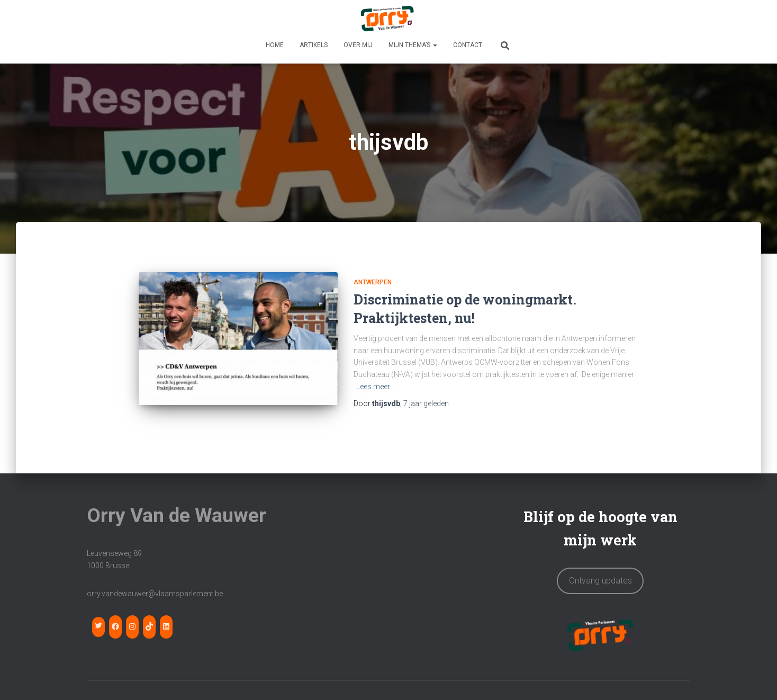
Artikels (314, 45)
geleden (426, 403)
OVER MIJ (358, 45)
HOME (275, 45)
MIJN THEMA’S (413, 45)
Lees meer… (375, 387)
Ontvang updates (600, 574)
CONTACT (468, 45)
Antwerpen (373, 282)
